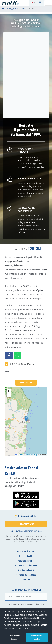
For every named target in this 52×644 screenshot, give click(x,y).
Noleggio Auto (13, 8)
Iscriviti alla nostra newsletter (26, 590)
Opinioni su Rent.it (26, 570)
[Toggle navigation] (48, 3)
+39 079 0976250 (26, 524)
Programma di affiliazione (26, 566)
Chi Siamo (26, 580)
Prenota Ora (26, 383)
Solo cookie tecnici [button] (14, 637)
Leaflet (19, 455)
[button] (33, 3)
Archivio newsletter (26, 561)
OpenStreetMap (32, 455)
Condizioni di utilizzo (26, 552)
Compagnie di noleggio (26, 575)
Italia (24, 8)
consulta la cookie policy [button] (16, 629)
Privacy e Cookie (26, 556)
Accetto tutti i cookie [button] (37, 637)
